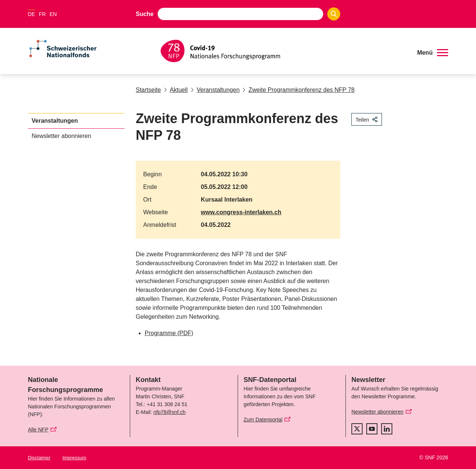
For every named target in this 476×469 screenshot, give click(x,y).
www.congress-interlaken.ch (241, 212)
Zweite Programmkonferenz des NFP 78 (298, 90)
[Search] (334, 14)
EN (53, 14)
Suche (145, 14)
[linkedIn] (387, 429)
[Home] (284, 51)
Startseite (148, 90)
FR (42, 14)
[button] (433, 53)
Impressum (74, 458)
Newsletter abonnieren (61, 136)
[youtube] (372, 429)
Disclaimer (39, 458)
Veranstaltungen (215, 90)
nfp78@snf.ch (169, 412)
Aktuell (176, 90)
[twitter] (357, 429)
